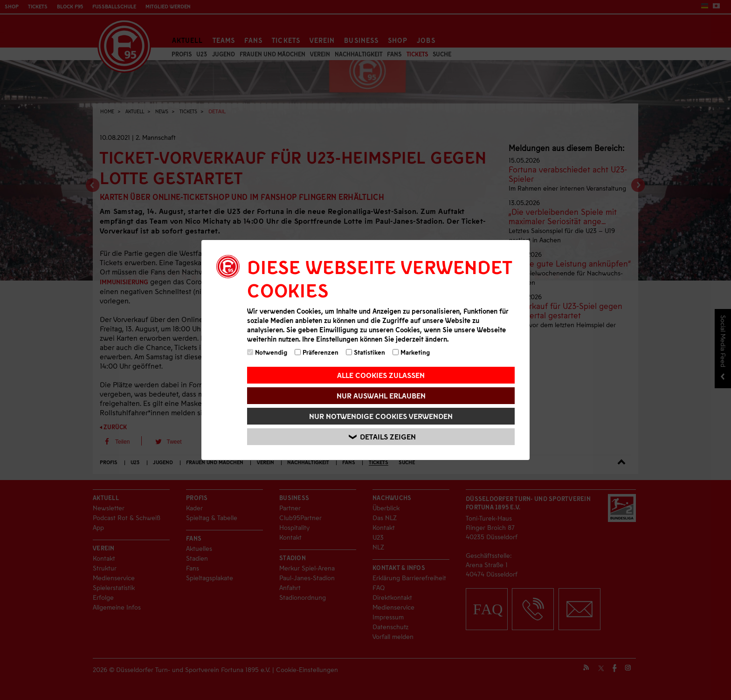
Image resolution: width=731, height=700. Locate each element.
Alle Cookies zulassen (381, 375)
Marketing (411, 352)
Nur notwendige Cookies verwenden (381, 416)
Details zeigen (382, 437)
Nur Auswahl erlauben (381, 395)
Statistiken (365, 352)
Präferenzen (317, 352)
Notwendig (267, 352)
